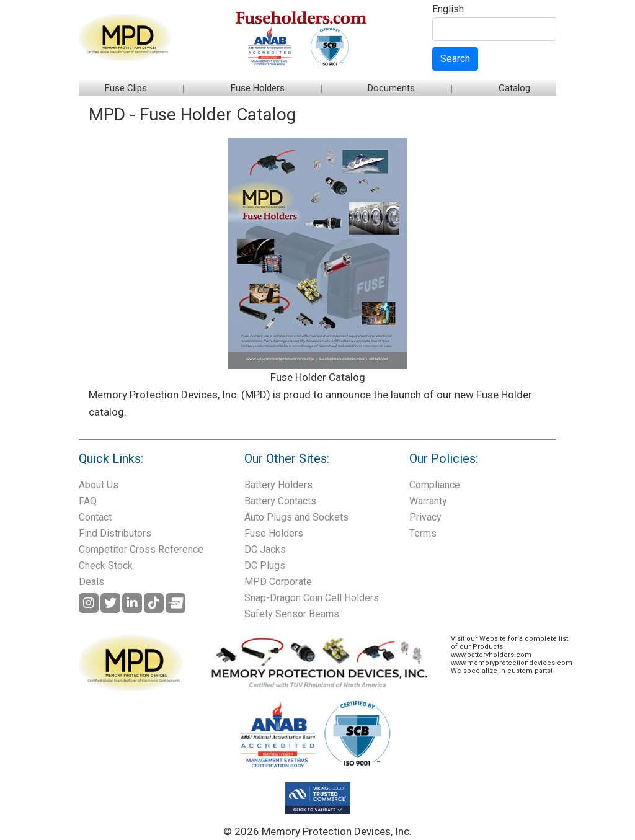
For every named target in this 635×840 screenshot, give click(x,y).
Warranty (428, 501)
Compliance (435, 485)
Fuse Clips (126, 88)
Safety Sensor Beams (292, 614)
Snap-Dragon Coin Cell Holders (312, 598)
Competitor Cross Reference (141, 549)
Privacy (425, 517)
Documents (391, 88)
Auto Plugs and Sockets (296, 517)
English (448, 10)
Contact (95, 517)
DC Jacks (265, 549)
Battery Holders (278, 485)
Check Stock (106, 565)
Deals (91, 582)
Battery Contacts (280, 501)
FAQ (88, 501)
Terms (423, 533)
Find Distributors (115, 533)
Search (455, 59)
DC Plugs (265, 565)
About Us (99, 485)
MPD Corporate (278, 582)
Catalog (514, 88)
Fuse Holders (258, 88)
